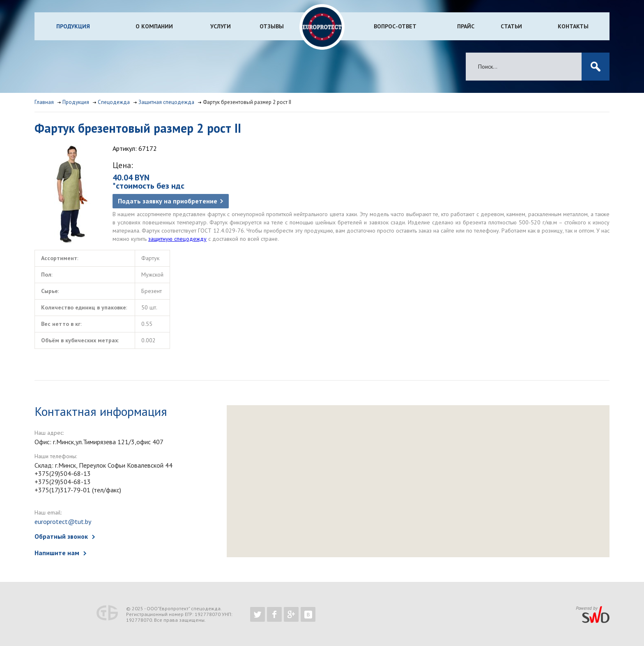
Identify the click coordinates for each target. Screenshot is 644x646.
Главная (44, 102)
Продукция (73, 26)
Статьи (511, 26)
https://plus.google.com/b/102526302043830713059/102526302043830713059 (291, 614)
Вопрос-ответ (395, 26)
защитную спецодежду (177, 239)
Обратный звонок (61, 536)
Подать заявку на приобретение (168, 201)
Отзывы (272, 26)
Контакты (573, 26)
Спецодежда (114, 102)
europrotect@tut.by (63, 521)
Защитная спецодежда (166, 102)
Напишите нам (57, 553)
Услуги (221, 26)
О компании (154, 26)
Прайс (466, 26)
